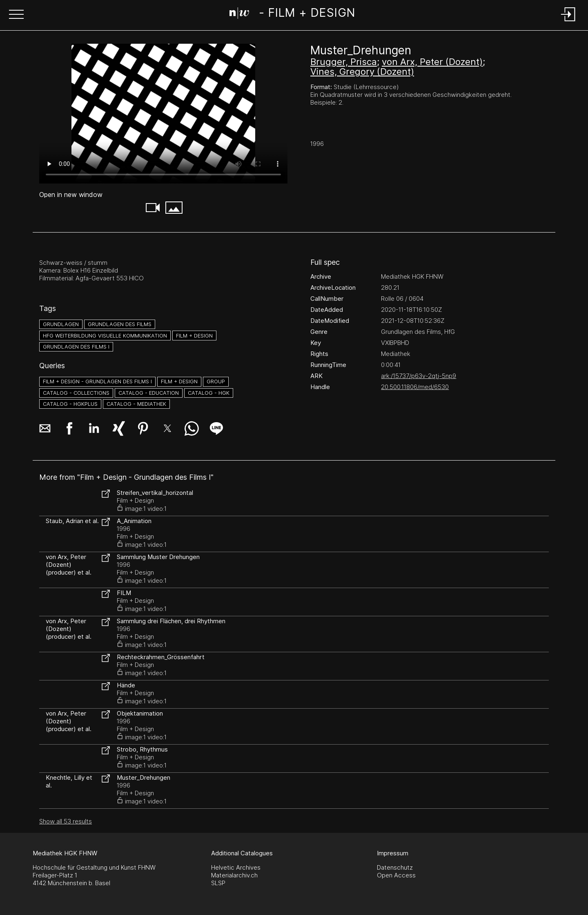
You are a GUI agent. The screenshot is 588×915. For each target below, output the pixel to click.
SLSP (218, 883)
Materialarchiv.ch (234, 875)
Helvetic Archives (236, 867)
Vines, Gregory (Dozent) (362, 72)
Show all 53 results (66, 821)
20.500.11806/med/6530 (415, 387)
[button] (16, 15)
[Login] (568, 22)
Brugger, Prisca (344, 62)
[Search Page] (292, 14)
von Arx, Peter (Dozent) (432, 62)
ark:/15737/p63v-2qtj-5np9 (419, 376)
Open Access (396, 875)
